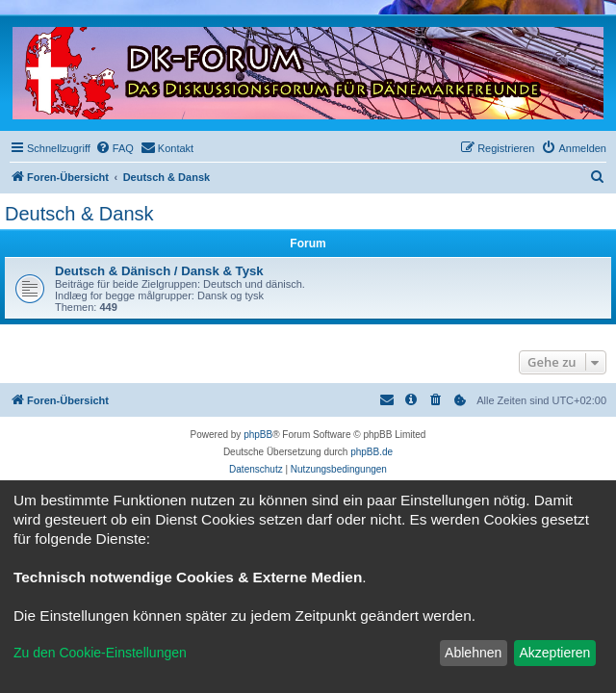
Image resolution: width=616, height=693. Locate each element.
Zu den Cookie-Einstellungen (100, 653)
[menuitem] (115, 148)
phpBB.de (372, 452)
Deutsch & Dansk (79, 214)
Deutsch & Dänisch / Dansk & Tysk (159, 271)
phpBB (258, 435)
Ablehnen (473, 653)
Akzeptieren (554, 653)
